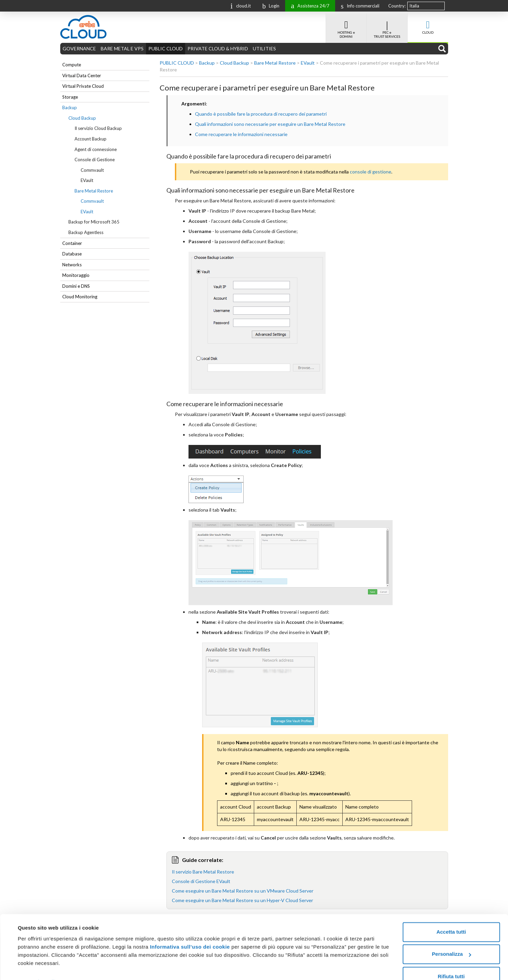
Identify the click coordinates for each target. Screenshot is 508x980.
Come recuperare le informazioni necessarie (241, 134)
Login (269, 6)
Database (72, 254)
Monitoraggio (76, 275)
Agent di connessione (96, 149)
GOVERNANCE (79, 48)
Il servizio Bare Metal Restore (203, 872)
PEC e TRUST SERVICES (387, 26)
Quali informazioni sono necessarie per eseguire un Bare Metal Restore (270, 124)
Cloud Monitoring (80, 297)
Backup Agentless (86, 232)
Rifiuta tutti (451, 961)
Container (72, 243)
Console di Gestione (95, 160)
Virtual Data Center (82, 76)
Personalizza (451, 939)
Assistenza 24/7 (308, 5)
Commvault (92, 170)
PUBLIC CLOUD (166, 48)
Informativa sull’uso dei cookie (189, 932)
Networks (72, 265)
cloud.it (239, 5)
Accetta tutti (451, 917)
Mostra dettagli (36, 967)
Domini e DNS (76, 286)
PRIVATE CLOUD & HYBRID (218, 48)
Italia (414, 6)
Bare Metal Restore (94, 191)
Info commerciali (358, 6)
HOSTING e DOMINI (346, 26)
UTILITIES (264, 48)
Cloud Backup (82, 118)
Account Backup (91, 139)
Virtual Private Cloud (83, 86)
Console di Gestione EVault (201, 881)
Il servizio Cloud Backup (98, 128)
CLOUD (428, 24)
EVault (87, 180)
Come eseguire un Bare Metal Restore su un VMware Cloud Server (243, 891)
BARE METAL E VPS (122, 48)
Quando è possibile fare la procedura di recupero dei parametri (261, 114)
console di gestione (371, 172)
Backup (70, 107)
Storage (70, 97)
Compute (72, 65)
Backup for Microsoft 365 (94, 222)
